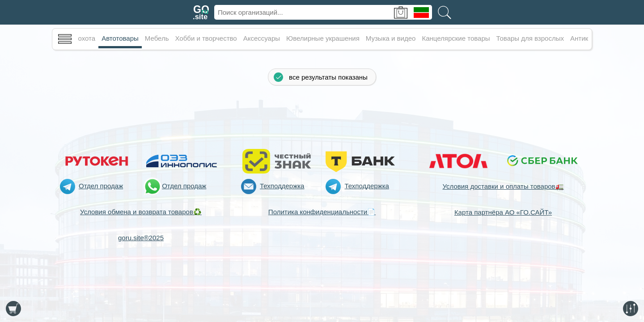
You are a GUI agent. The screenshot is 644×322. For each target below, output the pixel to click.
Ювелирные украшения (323, 38)
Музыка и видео (391, 38)
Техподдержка (282, 186)
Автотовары (120, 38)
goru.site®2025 (141, 238)
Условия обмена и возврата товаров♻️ (141, 212)
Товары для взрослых (530, 38)
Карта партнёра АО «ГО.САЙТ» (503, 212)
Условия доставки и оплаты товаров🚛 (503, 186)
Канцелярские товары (456, 38)
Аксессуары (262, 38)
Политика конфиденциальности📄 (322, 212)
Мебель (157, 38)
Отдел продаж (101, 186)
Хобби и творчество (206, 38)
